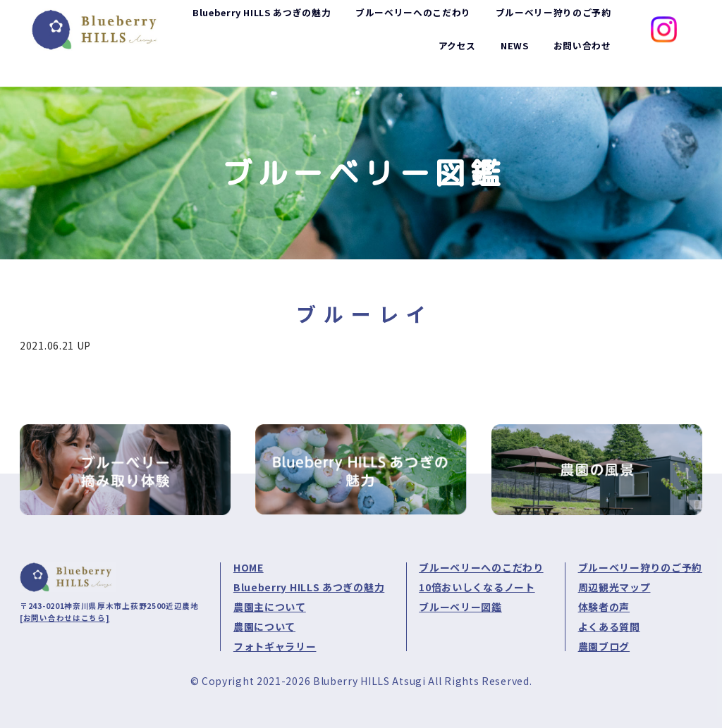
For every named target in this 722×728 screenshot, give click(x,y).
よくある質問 (609, 627)
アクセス (449, 61)
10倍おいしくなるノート (477, 587)
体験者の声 (604, 607)
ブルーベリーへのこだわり (481, 567)
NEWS (509, 61)
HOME (249, 567)
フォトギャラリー (275, 646)
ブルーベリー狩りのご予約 (640, 567)
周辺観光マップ (614, 587)
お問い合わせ (580, 61)
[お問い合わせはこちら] (65, 618)
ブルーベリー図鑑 (460, 607)
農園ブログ (604, 646)
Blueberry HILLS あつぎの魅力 (309, 587)
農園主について (270, 607)
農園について (264, 627)
